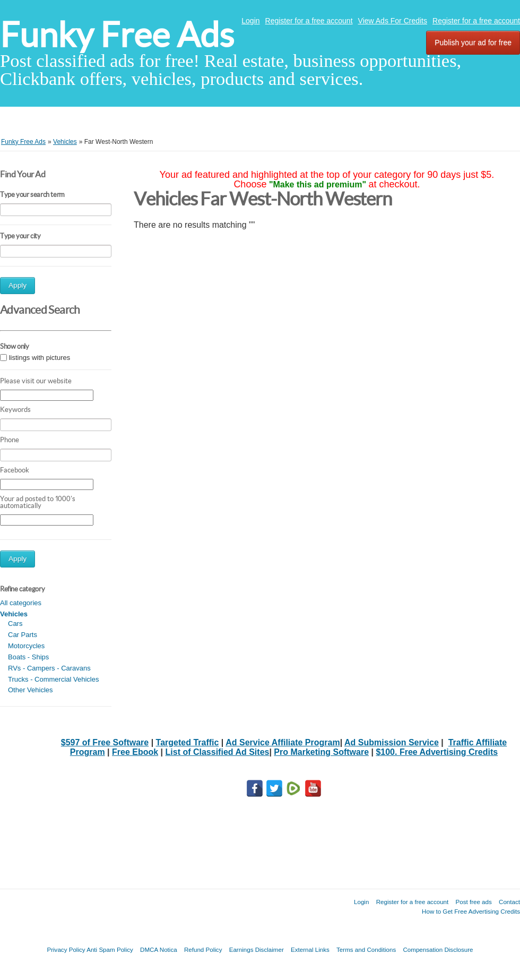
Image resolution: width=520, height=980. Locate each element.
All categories (21, 603)
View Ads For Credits (393, 21)
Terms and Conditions (366, 949)
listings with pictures (40, 358)
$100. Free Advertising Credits (437, 752)
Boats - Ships (28, 657)
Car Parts (23, 635)
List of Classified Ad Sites (218, 752)
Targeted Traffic (188, 742)
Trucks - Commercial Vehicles (53, 679)
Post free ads (473, 902)
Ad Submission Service (392, 742)
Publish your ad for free (473, 42)
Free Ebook (135, 752)
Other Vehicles (31, 690)
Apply (18, 285)
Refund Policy (203, 949)
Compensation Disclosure (438, 949)
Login (250, 21)
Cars (15, 624)
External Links (310, 949)
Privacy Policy (66, 949)
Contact (509, 902)
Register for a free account (309, 21)
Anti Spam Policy (110, 949)
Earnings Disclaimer (257, 949)
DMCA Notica (159, 949)
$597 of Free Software (105, 742)
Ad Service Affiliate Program (283, 742)
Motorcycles (26, 646)
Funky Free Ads (117, 35)
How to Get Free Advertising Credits (471, 911)
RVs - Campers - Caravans (49, 668)
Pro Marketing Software (321, 752)
